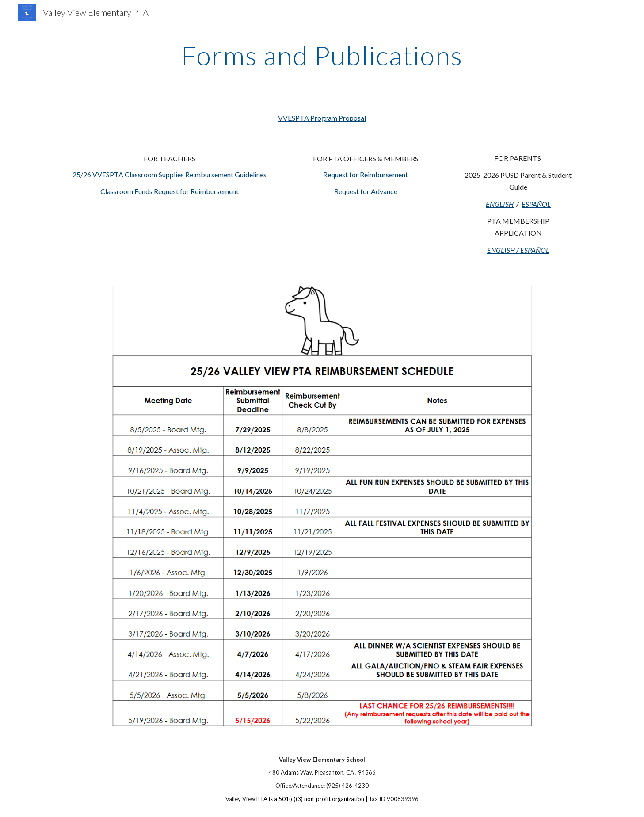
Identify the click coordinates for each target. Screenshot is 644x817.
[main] (322, 55)
